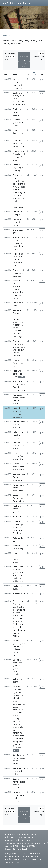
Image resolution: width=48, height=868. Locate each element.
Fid (14, 254)
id (17, 303)
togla (15, 298)
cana (15, 630)
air (24, 610)
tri (23, 286)
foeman (16, 313)
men (19, 333)
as (22, 254)
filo (14, 604)
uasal (18, 619)
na (14, 195)
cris (14, 596)
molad (16, 616)
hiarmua (17, 724)
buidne (16, 736)
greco (22, 109)
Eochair (16, 93)
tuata (18, 195)
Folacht (16, 546)
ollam (20, 624)
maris (22, 347)
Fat (14, 422)
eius (15, 721)
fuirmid (16, 633)
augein (16, 701)
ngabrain (17, 692)
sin (20, 198)
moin (18, 240)
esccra (16, 225)
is (21, 322)
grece (15, 122)
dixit (15, 713)
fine (23, 181)
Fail (15, 381)
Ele (14, 120)
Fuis (15, 464)
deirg (22, 736)
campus (16, 319)
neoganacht (18, 207)
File (15, 601)
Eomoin (16, 237)
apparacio (17, 480)
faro (15, 501)
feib (15, 336)
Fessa (15, 281)
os (14, 240)
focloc (16, 636)
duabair (20, 739)
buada (16, 289)
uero (15, 306)
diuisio (16, 438)
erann (15, 178)
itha (19, 190)
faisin (15, 477)
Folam (16, 538)
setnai (16, 707)
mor (20, 243)
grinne (16, 744)
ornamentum (19, 390)
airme (15, 730)
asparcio (18, 449)
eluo (15, 112)
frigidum (17, 533)
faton (15, 488)
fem (15, 356)
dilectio (16, 788)
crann (15, 243)
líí (13, 610)
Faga (15, 408)
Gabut (16, 660)
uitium (16, 260)
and (18, 246)
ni (20, 133)
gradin (16, 785)
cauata (20, 649)
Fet (14, 270)
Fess (15, 371)
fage (21, 414)
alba (15, 144)
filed (15, 624)
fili (22, 713)
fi (17, 610)
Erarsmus (17, 230)
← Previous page (24, 57)
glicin (21, 771)
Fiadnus (16, 360)
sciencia (21, 516)
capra (15, 682)
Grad (15, 779)
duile (15, 589)
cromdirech (20, 104)
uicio (15, 265)
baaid (15, 578)
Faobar (16, 506)
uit (23, 270)
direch (16, 96)
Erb (14, 212)
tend (17, 157)
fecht (15, 548)
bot (24, 671)
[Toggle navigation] (44, 3)
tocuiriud (17, 276)
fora (20, 610)
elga (17, 742)
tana (21, 295)
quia (20, 144)
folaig (21, 548)
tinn (15, 160)
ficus (15, 257)
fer (18, 356)
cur (21, 96)
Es (14, 219)
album (16, 764)
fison (22, 467)
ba (23, 198)
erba (21, 212)
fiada (15, 363)
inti (14, 581)
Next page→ (24, 65)
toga (15, 167)
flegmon (17, 530)
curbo (15, 99)
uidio (21, 501)
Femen (16, 310)
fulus (22, 553)
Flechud (17, 522)
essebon (17, 85)
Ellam (15, 130)
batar (19, 201)
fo (22, 538)
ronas (20, 363)
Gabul (16, 792)
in (24, 363)
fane (22, 446)
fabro (15, 509)
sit (23, 146)
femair (16, 353)
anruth (16, 627)
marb (20, 581)
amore (21, 604)
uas (14, 646)
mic (18, 698)
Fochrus (17, 593)
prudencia (19, 470)
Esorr (15, 79)
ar (22, 333)
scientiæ (17, 607)
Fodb (15, 567)
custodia (17, 559)
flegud (21, 525)
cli (20, 627)
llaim (15, 133)
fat (21, 425)
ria (14, 204)
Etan (15, 151)
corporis (16, 263)
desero (16, 115)
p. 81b (42, 80)
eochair (16, 101)
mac (23, 630)
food (18, 570)
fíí (23, 607)
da (22, 325)
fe (14, 333)
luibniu (16, 347)
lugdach (21, 187)
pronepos (17, 718)
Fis (14, 516)
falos (15, 387)
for (23, 133)
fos (16, 575)
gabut (16, 663)
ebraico (16, 425)
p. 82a (42, 755)
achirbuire (17, 733)
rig (23, 201)
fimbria (16, 344)
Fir (14, 453)
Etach (16, 165)
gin (14, 88)
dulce (15, 774)
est (20, 303)
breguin (21, 192)
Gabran (16, 687)
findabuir (17, 747)
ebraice (21, 151)
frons (15, 154)
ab (18, 212)
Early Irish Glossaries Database (17, 3)
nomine (16, 82)
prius (15, 249)
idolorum (17, 286)
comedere (17, 417)
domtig (21, 184)
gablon (16, 798)
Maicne (16, 727)
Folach (16, 553)
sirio (22, 795)
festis (15, 284)
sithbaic (16, 710)
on (21, 509)
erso (15, 233)
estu (20, 219)
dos (19, 630)
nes (20, 663)
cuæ (15, 655)
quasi (19, 141)
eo (24, 93)
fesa (15, 295)
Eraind (16, 175)
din (14, 739)
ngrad (19, 621)
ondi (18, 254)
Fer (14, 303)
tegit (20, 170)
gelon (15, 761)
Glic (15, 768)
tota (19, 146)
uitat (20, 273)
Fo (14, 485)
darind (16, 181)
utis (22, 572)
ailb (14, 698)
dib (14, 201)
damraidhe (18, 331)
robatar (16, 325)
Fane (15, 443)
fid (21, 257)
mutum (21, 459)
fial (22, 616)
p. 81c (42, 382)
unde (15, 222)
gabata (16, 643)
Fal (14, 432)
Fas (14, 474)
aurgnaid (17, 704)
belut (19, 689)
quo (15, 689)
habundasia (18, 491)
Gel (14, 755)
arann (15, 198)
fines (22, 456)
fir (22, 175)
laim (15, 541)
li (15, 613)
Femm (16, 341)
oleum (21, 122)
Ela (14, 141)
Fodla (15, 586)
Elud (15, 109)
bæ (14, 246)
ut (22, 710)
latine (15, 125)
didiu (22, 101)
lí (24, 616)
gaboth (16, 671)
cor (14, 366)
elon (18, 120)
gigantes (17, 665)
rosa (19, 716)
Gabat (16, 641)
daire (15, 184)
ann (23, 322)
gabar (16, 679)
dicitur (21, 222)
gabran (16, 695)
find (19, 713)
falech (16, 435)
